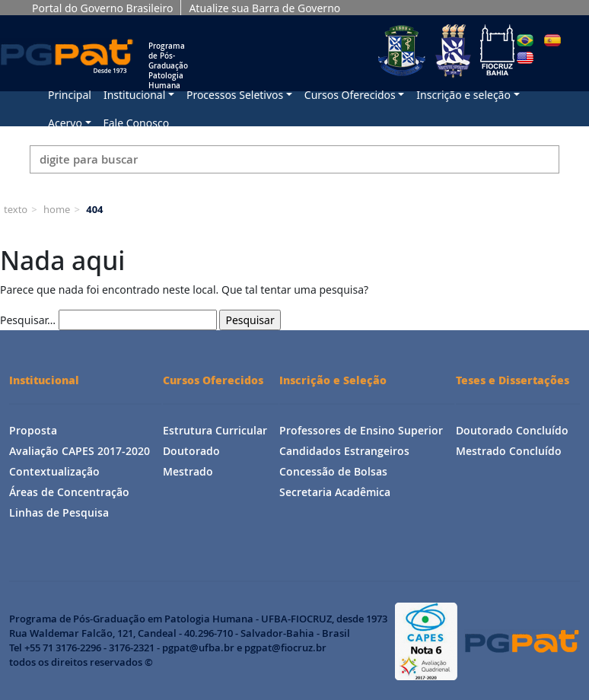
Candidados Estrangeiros (344, 451)
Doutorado (191, 451)
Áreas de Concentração (69, 492)
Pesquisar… (28, 320)
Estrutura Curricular (215, 430)
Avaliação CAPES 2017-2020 (80, 451)
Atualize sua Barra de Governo (264, 8)
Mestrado (188, 471)
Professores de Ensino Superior (361, 430)
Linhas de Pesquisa (59, 512)
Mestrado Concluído (509, 451)
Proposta (33, 430)
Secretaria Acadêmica (335, 492)
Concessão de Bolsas (333, 471)
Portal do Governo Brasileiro (102, 8)
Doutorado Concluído (512, 430)
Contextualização (54, 471)
